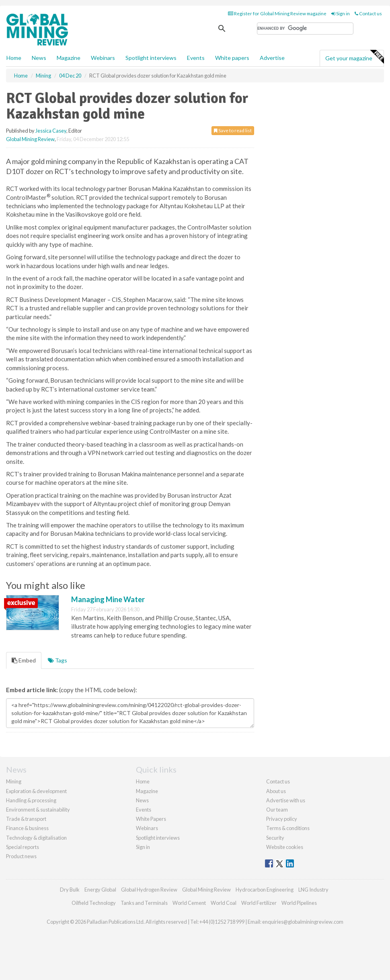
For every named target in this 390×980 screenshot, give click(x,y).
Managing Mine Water (108, 599)
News (142, 800)
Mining (14, 781)
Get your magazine (354, 57)
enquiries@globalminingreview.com (303, 922)
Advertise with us (286, 800)
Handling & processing (31, 800)
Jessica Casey (51, 131)
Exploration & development (36, 791)
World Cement (189, 903)
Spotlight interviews (151, 58)
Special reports (23, 847)
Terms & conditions (288, 828)
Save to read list (233, 130)
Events (196, 58)
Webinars (103, 58)
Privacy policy (282, 819)
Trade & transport (26, 819)
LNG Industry (313, 890)
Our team (277, 810)
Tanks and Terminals (144, 903)
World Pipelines (299, 903)
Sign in (341, 13)
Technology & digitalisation (36, 838)
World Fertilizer (259, 903)
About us (276, 791)
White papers (232, 58)
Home (14, 58)
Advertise (272, 58)
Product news (21, 856)
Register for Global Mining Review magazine (277, 13)
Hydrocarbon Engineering (265, 890)
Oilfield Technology (94, 903)
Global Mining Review (30, 139)
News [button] (39, 58)
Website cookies (285, 847)
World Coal (224, 903)
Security (275, 838)
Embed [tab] (24, 660)
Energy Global (100, 890)
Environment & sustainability (38, 810)
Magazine (69, 58)
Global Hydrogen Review (149, 890)
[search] (305, 29)
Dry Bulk (70, 890)
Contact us (368, 13)
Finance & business (27, 828)
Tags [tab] (57, 660)
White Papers (151, 819)
